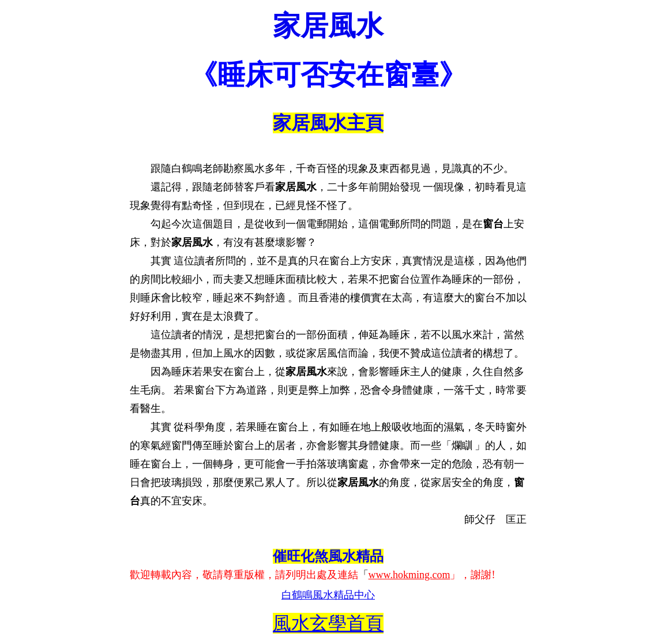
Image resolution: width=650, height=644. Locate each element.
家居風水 (328, 26)
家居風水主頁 (328, 123)
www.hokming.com (409, 575)
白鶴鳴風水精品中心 (328, 595)
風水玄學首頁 (328, 623)
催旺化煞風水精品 (328, 556)
